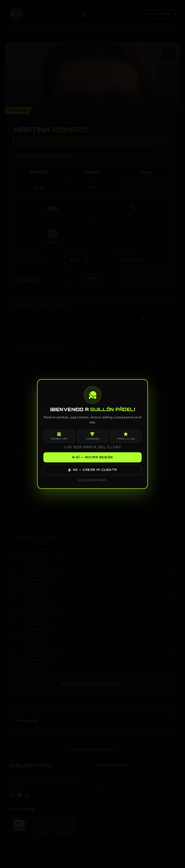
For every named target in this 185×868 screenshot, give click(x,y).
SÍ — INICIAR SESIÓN (92, 457)
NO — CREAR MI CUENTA (93, 470)
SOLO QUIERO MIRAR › (93, 480)
